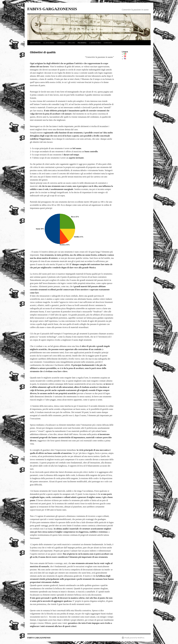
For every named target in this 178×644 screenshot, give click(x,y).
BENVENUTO (35, 43)
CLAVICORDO (49, 43)
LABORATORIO (95, 43)
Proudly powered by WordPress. (135, 638)
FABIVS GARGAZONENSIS (52, 9)
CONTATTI (108, 43)
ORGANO (71, 43)
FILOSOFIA (82, 43)
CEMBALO (61, 43)
